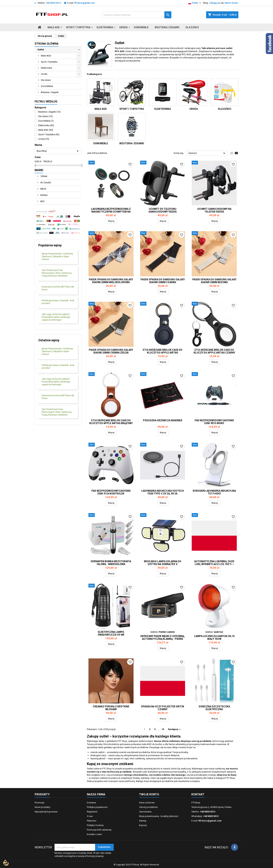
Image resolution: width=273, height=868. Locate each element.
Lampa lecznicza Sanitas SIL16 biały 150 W (214, 637)
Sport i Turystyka (78, 27)
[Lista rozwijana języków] (195, 3)
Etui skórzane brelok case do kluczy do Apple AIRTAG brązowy (111, 422)
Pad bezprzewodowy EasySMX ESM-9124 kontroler (111, 492)
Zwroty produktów (148, 807)
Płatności (92, 821)
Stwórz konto (231, 3)
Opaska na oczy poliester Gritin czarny (163, 708)
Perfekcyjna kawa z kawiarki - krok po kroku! (58, 302)
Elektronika (105, 27)
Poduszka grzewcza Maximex (163, 420)
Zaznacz (207, 153)
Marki (39, 170)
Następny (175, 729)
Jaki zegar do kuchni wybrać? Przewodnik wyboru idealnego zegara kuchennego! (56, 317)
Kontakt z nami (94, 834)
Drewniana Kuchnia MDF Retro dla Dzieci (58, 288)
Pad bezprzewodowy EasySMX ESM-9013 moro (214, 422)
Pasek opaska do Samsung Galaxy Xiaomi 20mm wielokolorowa (111, 281)
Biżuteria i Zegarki (167, 27)
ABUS (43, 189)
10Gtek (44, 176)
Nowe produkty (42, 807)
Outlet (41, 50)
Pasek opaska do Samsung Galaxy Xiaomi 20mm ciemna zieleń (111, 351)
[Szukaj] (136, 15)
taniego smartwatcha (136, 775)
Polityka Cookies (95, 825)
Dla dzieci (192, 27)
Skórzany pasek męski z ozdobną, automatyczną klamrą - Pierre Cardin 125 (163, 639)
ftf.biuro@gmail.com (85, 3)
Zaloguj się (215, 3)
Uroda (123, 27)
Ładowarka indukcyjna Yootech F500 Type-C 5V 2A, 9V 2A (163, 492)
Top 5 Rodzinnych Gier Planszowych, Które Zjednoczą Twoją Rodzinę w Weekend (57, 273)
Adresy (143, 821)
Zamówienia (145, 812)
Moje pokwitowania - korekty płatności (159, 816)
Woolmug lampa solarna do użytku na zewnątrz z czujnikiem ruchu (163, 564)
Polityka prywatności (97, 807)
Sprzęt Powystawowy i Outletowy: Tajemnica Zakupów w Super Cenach (58, 256)
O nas (90, 816)
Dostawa (91, 803)
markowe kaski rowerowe (213, 744)
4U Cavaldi (45, 183)
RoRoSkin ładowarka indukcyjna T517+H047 (214, 492)
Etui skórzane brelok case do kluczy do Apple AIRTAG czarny (214, 351)
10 (163, 729)
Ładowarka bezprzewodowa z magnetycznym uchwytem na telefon (111, 212)
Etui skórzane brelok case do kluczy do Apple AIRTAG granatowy (163, 353)
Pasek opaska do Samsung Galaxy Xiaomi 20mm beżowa (214, 281)
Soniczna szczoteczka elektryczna (214, 708)
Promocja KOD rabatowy (99, 830)
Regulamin (92, 812)
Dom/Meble (141, 27)
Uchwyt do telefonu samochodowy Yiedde (163, 210)
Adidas (44, 195)
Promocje (39, 803)
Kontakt (198, 794)
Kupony (143, 825)
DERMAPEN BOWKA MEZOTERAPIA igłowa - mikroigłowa (111, 563)
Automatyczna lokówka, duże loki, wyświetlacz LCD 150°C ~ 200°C (214, 564)
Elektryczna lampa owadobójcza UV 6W (111, 633)
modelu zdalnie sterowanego (169, 775)
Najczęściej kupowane (46, 812)
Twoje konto (149, 794)
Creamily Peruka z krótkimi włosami (111, 708)
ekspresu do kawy (227, 775)
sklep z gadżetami (108, 741)
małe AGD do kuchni (152, 744)
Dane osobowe (147, 803)
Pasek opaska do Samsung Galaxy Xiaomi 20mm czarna (163, 281)
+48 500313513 (53, 3)
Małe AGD (54, 27)
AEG (42, 201)
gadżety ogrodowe (113, 747)
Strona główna (47, 44)
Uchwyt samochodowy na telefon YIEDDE (214, 210)
